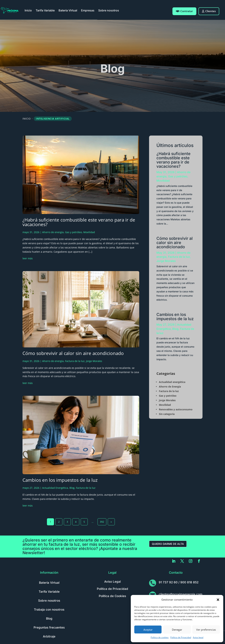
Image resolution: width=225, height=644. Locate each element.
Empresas (88, 10)
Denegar (177, 630)
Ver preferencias (206, 630)
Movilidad (89, 232)
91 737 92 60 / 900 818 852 (179, 582)
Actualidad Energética (55, 488)
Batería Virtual (68, 10)
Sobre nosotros (109, 10)
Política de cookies (160, 637)
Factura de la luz (75, 361)
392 (102, 522)
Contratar (184, 11)
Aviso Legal (112, 582)
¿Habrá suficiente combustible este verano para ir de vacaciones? (79, 222)
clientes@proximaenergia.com (181, 594)
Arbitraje (49, 636)
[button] (218, 600)
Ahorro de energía (53, 232)
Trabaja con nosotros (49, 610)
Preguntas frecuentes (49, 627)
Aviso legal (198, 637)
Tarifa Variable (45, 10)
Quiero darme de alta (168, 544)
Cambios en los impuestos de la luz (60, 480)
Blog (72, 488)
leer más (28, 258)
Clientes (209, 11)
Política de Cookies (112, 596)
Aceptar (148, 630)
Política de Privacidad (181, 637)
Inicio (28, 10)
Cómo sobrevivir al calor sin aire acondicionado (73, 353)
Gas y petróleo (73, 232)
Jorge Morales (94, 361)
